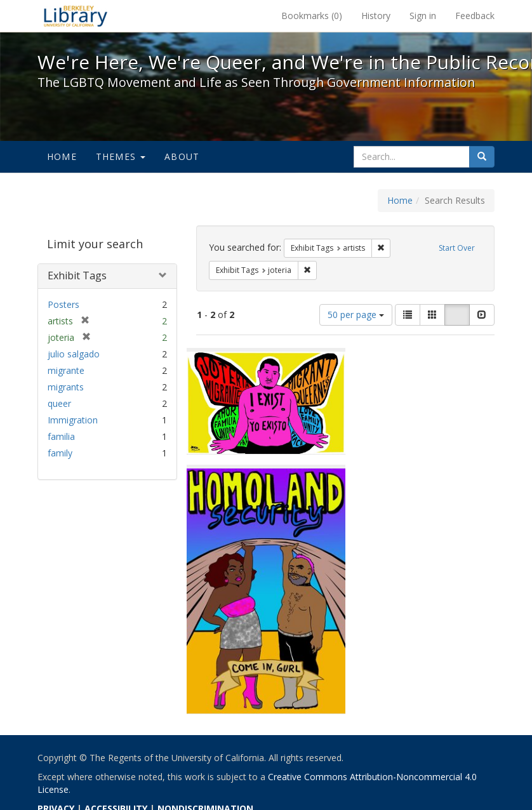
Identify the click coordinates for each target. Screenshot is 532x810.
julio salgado (74, 354)
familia (61, 436)
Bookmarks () (312, 16)
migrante (66, 370)
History (376, 16)
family (60, 453)
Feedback (475, 16)
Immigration (73, 420)
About (182, 156)
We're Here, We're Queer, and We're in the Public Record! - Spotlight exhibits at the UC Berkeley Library (76, 16)
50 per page (356, 315)
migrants (66, 387)
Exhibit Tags (77, 276)
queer (59, 403)
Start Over (457, 248)
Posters (63, 304)
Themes (121, 156)
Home (62, 156)
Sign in (423, 16)
